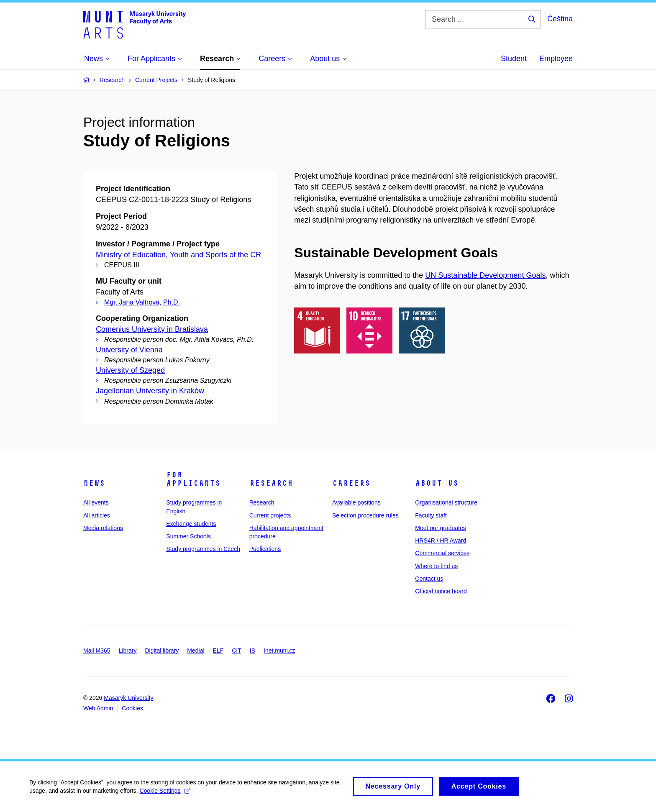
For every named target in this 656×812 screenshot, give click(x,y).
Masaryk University (128, 698)
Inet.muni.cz (279, 651)
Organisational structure (446, 502)
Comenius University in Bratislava (152, 329)
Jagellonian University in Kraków (150, 391)
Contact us (429, 579)
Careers (351, 483)
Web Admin (98, 708)
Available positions (356, 502)
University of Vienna (129, 350)
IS (252, 651)
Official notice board (441, 591)
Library (128, 651)
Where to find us (436, 566)
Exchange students (191, 524)
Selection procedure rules (365, 515)
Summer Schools (188, 536)
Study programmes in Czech (203, 549)
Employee (556, 59)
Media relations (103, 528)
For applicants (193, 479)
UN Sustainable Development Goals (485, 275)
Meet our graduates (440, 528)
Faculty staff (431, 515)
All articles (97, 515)
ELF (218, 651)
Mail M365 (97, 651)
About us (437, 483)
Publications (265, 549)
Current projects (270, 515)
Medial (196, 651)
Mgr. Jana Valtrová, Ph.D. (142, 302)
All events (96, 502)
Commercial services (442, 553)
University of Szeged (130, 370)
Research (271, 483)
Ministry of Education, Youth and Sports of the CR (178, 255)
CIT (237, 651)
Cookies (132, 708)
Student (514, 59)
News (94, 483)
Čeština (560, 19)
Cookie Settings (165, 795)
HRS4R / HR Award (441, 540)
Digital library (162, 651)
